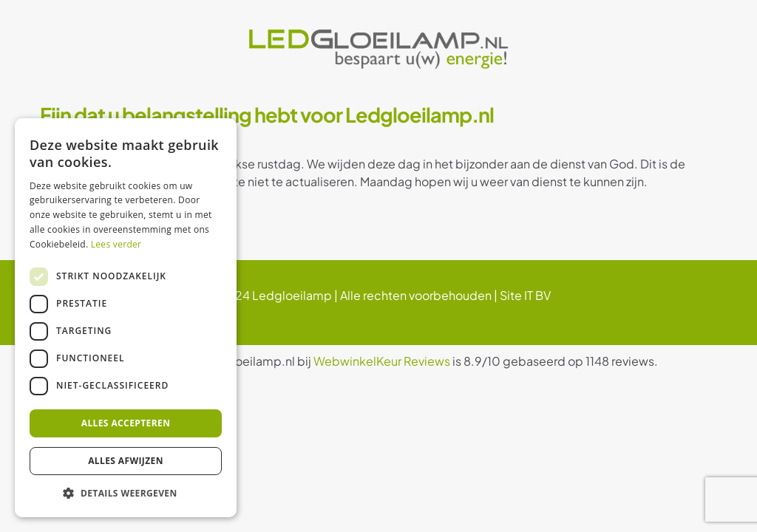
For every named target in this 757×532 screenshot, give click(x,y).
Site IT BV (525, 295)
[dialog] (126, 318)
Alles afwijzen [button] (126, 461)
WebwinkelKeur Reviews (382, 361)
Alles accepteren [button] (126, 423)
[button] (126, 494)
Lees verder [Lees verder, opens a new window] (116, 244)
